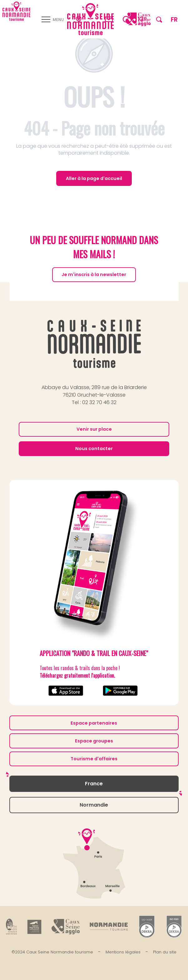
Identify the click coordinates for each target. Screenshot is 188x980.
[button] (159, 19)
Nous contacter (94, 449)
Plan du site (165, 952)
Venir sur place (94, 429)
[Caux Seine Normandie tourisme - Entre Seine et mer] (17, 11)
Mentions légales (123, 952)
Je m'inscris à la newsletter (94, 275)
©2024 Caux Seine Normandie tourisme (52, 952)
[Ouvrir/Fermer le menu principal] (53, 19)
